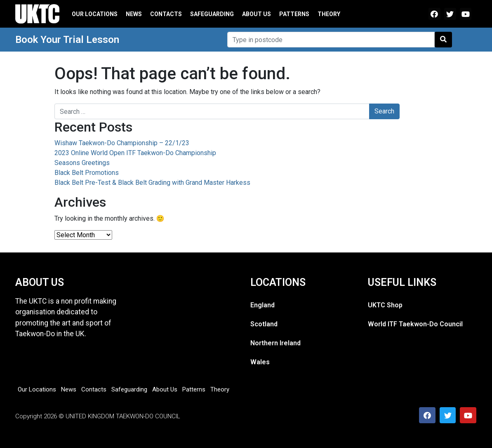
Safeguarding (212, 14)
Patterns (294, 14)
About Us (257, 14)
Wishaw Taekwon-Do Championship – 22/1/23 (122, 143)
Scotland (264, 324)
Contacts (166, 14)
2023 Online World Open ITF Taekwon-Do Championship (135, 153)
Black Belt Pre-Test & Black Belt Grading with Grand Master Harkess (152, 183)
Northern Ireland (275, 343)
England (262, 305)
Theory (329, 14)
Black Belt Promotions (87, 173)
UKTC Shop (385, 305)
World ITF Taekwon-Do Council (415, 324)
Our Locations (95, 14)
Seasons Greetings (82, 163)
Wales (260, 362)
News (134, 14)
